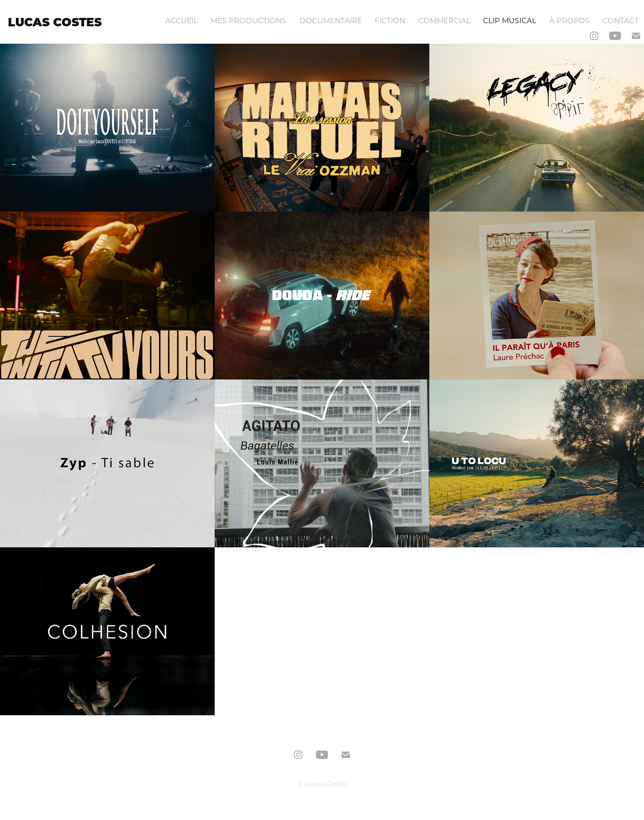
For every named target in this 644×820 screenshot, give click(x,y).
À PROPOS (570, 20)
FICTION (390, 20)
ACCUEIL (182, 20)
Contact (621, 20)
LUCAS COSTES (55, 22)
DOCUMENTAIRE (331, 20)
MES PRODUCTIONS (248, 20)
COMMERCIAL (444, 20)
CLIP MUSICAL (510, 20)
